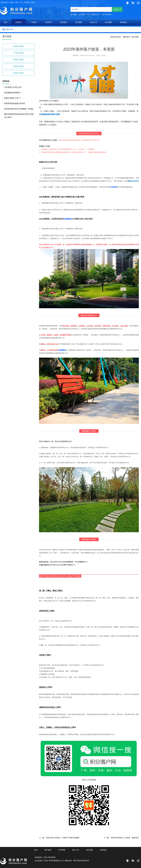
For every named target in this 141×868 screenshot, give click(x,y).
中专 (88, 14)
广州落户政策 (18, 53)
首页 (6, 22)
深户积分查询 (107, 14)
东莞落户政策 (18, 60)
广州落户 (34, 22)
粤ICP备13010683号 (81, 861)
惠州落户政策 (18, 66)
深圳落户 (19, 22)
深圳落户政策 (18, 46)
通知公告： (10, 29)
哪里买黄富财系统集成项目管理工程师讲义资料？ (19, 116)
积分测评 (82, 14)
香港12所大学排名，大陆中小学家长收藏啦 (63, 838)
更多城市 (64, 22)
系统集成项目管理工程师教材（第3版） (19, 109)
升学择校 (79, 22)
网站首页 (126, 37)
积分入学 (94, 22)
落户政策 (135, 37)
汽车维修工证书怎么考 (13, 87)
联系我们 (124, 22)
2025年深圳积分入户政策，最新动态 (125, 838)
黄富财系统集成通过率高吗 (15, 103)
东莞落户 (49, 22)
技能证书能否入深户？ (13, 98)
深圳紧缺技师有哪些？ (13, 93)
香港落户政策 (18, 73)
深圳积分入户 (96, 14)
